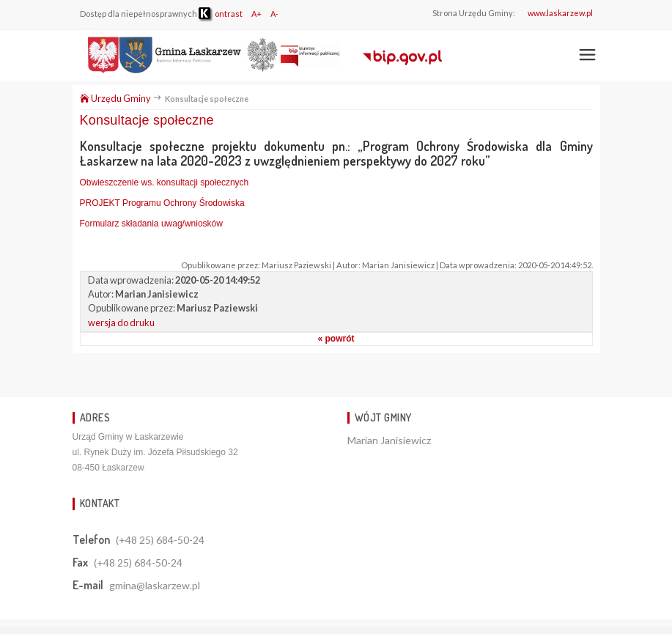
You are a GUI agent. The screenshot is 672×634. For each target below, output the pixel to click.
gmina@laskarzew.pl (155, 585)
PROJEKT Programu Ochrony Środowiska (162, 203)
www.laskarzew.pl (560, 13)
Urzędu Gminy (115, 98)
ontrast (221, 14)
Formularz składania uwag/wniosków (151, 224)
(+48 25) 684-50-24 (160, 540)
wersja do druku (121, 322)
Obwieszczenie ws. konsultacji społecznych (165, 183)
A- (274, 14)
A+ (256, 14)
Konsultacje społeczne (147, 120)
